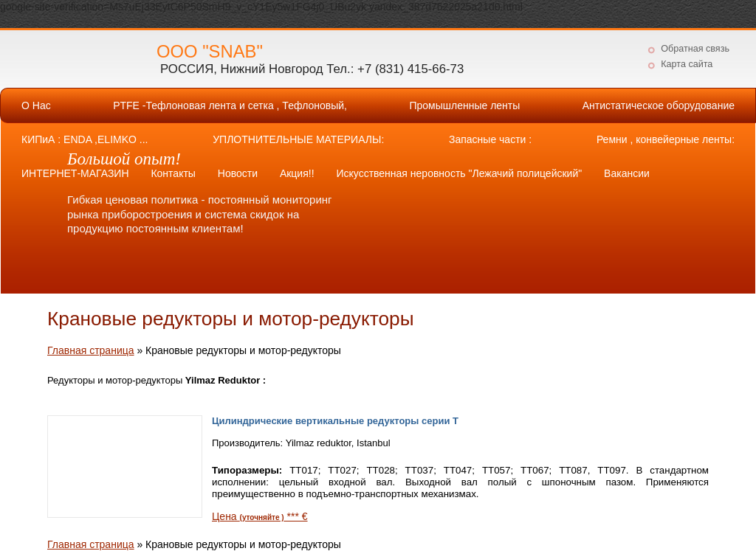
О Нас (36, 105)
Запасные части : (490, 139)
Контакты (173, 173)
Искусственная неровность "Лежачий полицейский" (459, 173)
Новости (238, 173)
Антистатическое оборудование (659, 105)
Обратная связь (695, 49)
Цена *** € (260, 516)
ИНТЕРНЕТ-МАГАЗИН (75, 173)
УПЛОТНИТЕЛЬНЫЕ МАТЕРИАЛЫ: (298, 139)
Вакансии (627, 173)
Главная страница (91, 350)
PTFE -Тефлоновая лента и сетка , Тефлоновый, (230, 105)
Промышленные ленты (464, 105)
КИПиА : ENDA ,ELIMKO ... (85, 139)
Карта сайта (687, 64)
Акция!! (297, 173)
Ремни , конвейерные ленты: (666, 139)
